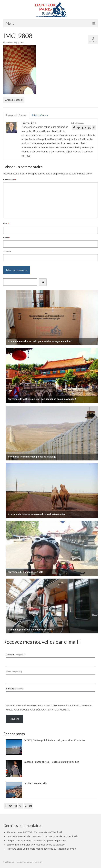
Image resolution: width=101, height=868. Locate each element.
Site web (7, 251)
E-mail (7, 238)
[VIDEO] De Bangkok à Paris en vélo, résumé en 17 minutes (54, 740)
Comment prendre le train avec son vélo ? (31, 630)
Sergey (10, 845)
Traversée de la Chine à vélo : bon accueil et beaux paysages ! (42, 399)
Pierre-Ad (12, 43)
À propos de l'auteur (16, 115)
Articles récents (40, 115)
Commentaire (10, 180)
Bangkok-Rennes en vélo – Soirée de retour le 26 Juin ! (52, 762)
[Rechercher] (43, 282)
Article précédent (14, 100)
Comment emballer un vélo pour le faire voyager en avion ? (40, 341)
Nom (6, 224)
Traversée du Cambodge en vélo (26, 572)
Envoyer (14, 719)
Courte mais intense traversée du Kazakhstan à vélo (36, 514)
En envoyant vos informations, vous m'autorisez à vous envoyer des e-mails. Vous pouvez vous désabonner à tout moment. (49, 708)
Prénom (16, 655)
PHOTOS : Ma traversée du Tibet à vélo (43, 832)
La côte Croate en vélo (35, 783)
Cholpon (11, 841)
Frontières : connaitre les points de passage (32, 457)
